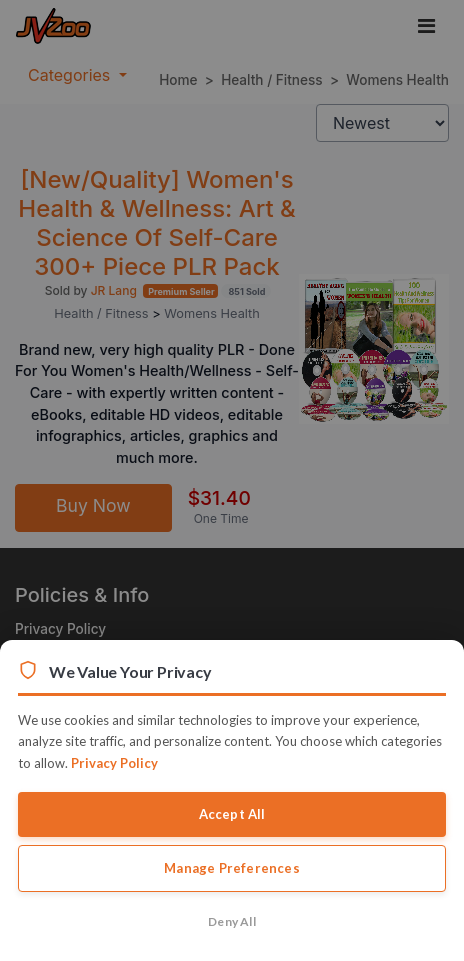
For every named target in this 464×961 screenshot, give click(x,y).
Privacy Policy (114, 763)
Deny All (232, 921)
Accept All (232, 814)
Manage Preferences (232, 868)
